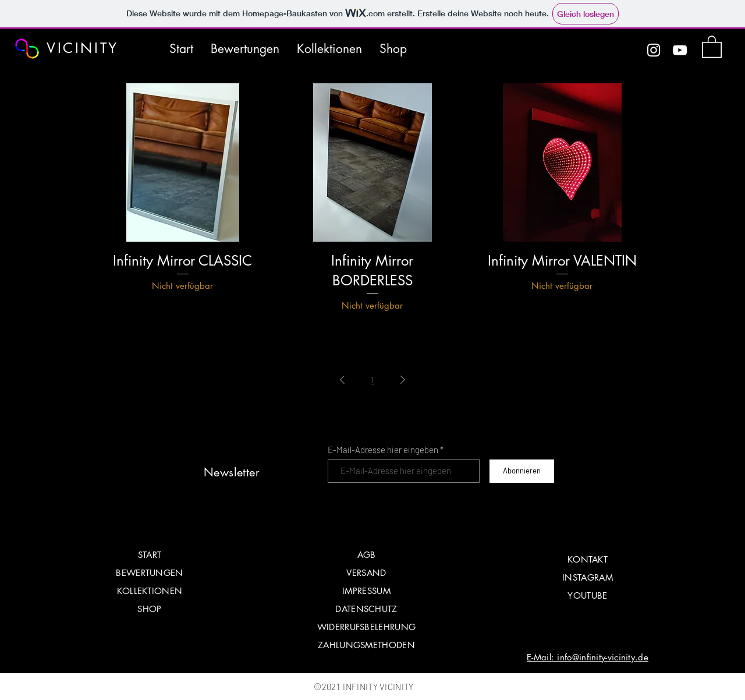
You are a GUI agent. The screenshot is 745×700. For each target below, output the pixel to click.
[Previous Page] (342, 380)
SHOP (149, 609)
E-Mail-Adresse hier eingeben (383, 450)
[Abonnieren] (522, 471)
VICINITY (83, 48)
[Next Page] (403, 380)
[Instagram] (654, 50)
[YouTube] (680, 50)
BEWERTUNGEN (149, 573)
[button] (712, 46)
